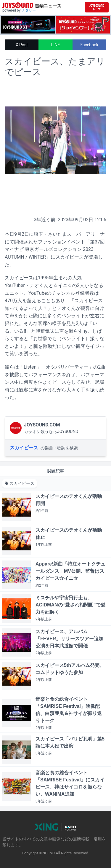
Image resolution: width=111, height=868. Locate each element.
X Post (22, 45)
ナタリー (29, 10)
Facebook (89, 45)
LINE (55, 45)
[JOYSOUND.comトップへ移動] (97, 7)
